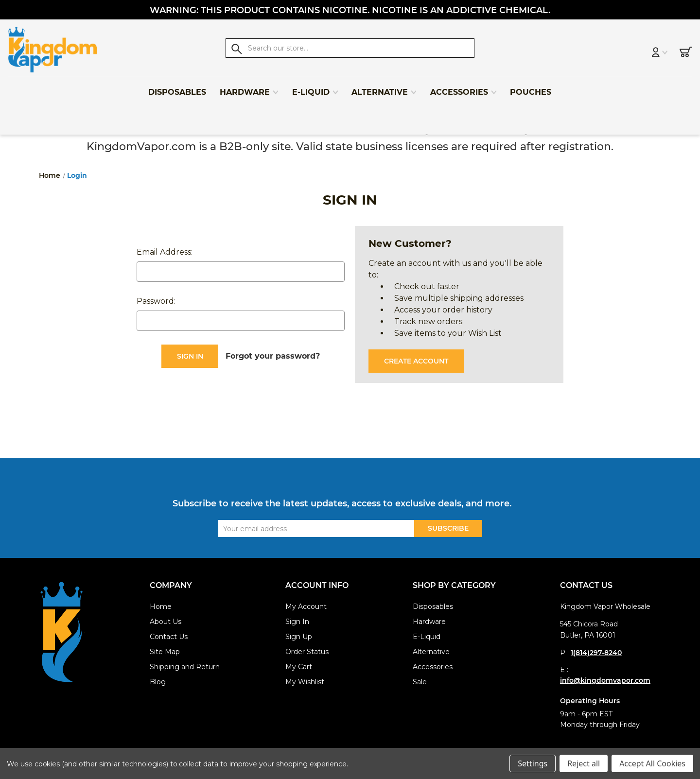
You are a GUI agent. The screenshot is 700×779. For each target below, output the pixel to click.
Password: (156, 301)
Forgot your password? (273, 356)
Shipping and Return (185, 667)
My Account (306, 606)
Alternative (384, 88)
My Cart (299, 667)
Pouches (531, 88)
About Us (166, 622)
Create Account (416, 361)
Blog (158, 682)
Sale (420, 682)
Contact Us (169, 637)
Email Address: (165, 252)
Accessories (464, 88)
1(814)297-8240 (596, 653)
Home (161, 606)
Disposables (177, 88)
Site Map (165, 652)
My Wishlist (305, 682)
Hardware (249, 88)
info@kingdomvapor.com (605, 680)
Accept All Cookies (652, 763)
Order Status (307, 652)
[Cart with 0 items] (675, 50)
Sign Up (299, 637)
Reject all (584, 763)
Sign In (297, 622)
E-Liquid (315, 88)
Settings (533, 763)
